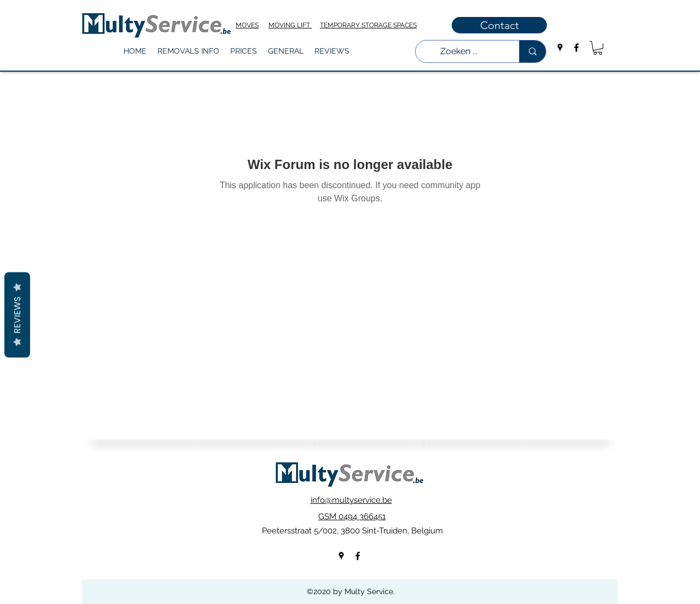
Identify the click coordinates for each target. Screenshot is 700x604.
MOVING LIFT (290, 25)
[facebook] (576, 48)
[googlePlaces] (560, 48)
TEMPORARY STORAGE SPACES (368, 25)
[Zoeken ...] (459, 51)
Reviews (17, 315)
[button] (188, 51)
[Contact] (499, 25)
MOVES (247, 25)
